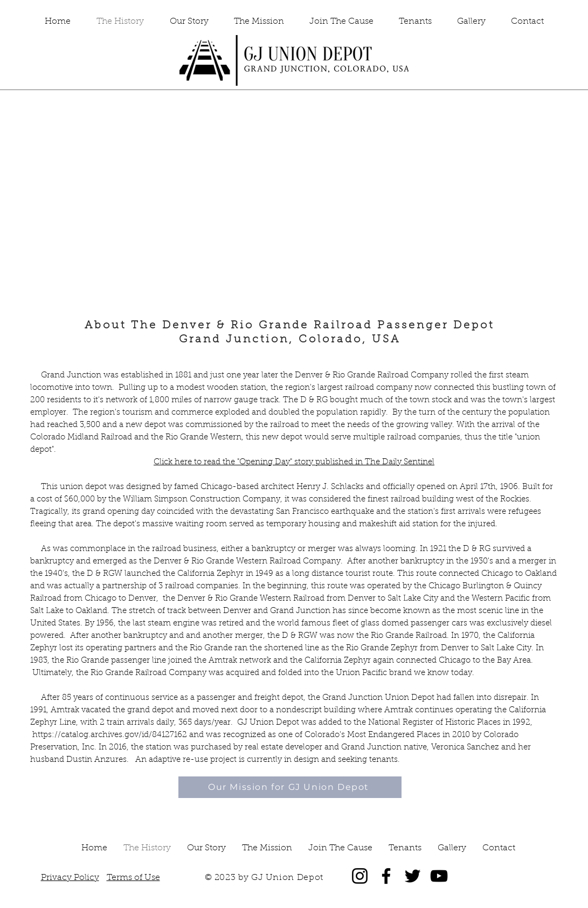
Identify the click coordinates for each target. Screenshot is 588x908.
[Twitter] (413, 876)
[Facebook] (386, 876)
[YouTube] (439, 876)
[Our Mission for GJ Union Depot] (290, 787)
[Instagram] (360, 876)
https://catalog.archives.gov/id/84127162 (110, 735)
